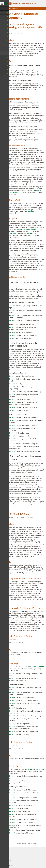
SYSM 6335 (11, 447)
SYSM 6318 (11, 332)
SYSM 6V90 (32, 233)
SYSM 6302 (11, 311)
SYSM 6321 (11, 399)
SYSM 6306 (11, 379)
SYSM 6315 (11, 425)
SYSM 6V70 (15, 233)
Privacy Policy (6, 860)
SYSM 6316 (11, 428)
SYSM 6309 (11, 392)
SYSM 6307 (11, 384)
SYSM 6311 (11, 327)
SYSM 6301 (11, 306)
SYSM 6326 (11, 407)
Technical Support (8, 865)
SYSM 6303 (11, 315)
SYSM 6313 (11, 420)
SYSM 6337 (11, 338)
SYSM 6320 (11, 436)
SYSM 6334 (11, 444)
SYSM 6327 (11, 410)
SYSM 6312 (11, 417)
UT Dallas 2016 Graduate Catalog (11, 8)
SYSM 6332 (11, 439)
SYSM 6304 (11, 376)
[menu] (2, 4)
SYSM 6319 (11, 433)
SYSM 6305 (11, 320)
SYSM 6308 (11, 387)
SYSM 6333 (11, 335)
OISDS (4, 855)
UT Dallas (5, 850)
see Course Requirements (29, 229)
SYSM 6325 (11, 402)
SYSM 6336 (11, 451)
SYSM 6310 (11, 395)
